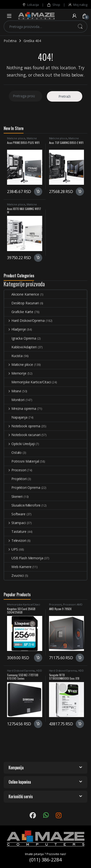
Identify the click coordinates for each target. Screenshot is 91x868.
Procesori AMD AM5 (66, 606)
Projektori (15, 479)
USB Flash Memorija (24, 558)
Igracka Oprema (20, 338)
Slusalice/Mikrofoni (22, 505)
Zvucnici (14, 575)
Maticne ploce (16, 138)
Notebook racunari (22, 435)
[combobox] (39, 26)
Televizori (15, 540)
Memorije (15, 373)
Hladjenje (15, 329)
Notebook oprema (22, 426)
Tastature (15, 531)
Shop (53, 5)
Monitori (14, 400)
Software (15, 514)
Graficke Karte (19, 312)
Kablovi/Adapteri (20, 347)
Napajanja (16, 417)
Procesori (15, 470)
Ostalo (13, 452)
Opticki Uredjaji (19, 444)
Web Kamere (18, 567)
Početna (10, 41)
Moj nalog (78, 5)
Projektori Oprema (22, 487)
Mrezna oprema (20, 408)
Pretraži (80, 26)
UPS (11, 549)
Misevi (13, 391)
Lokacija (31, 5)
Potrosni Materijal (21, 461)
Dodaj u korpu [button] (38, 192)
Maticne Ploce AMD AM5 (22, 140)
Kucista (13, 356)
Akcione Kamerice (22, 294)
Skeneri (13, 496)
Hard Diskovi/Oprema (24, 320)
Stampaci (15, 523)
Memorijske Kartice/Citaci (28, 382)
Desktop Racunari (21, 303)
